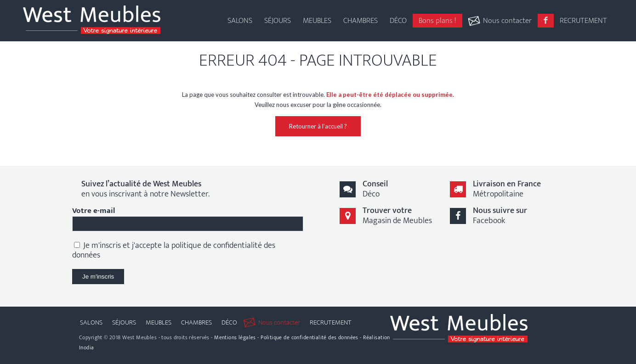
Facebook (500, 216)
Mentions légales (235, 337)
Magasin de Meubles (397, 216)
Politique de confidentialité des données (309, 337)
